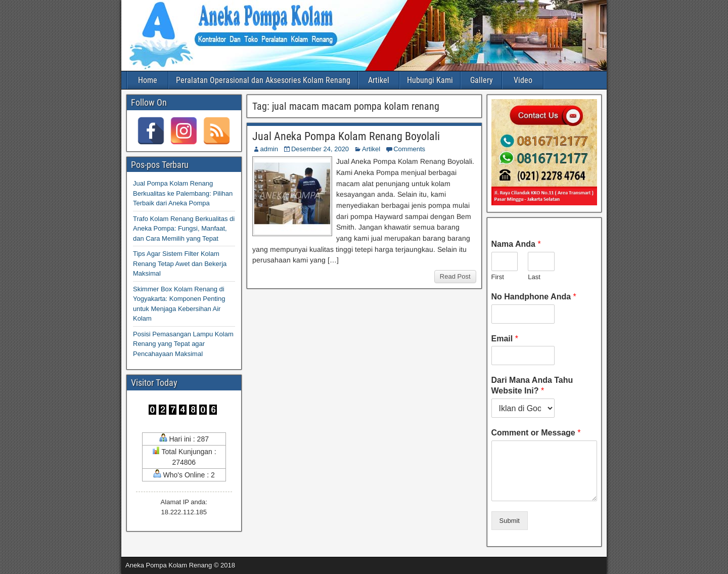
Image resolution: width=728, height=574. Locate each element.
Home (148, 80)
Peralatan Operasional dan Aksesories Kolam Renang (263, 80)
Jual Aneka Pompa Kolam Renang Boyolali (346, 136)
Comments (409, 149)
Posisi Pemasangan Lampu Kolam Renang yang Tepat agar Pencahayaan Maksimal (183, 344)
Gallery (482, 80)
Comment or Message (536, 433)
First (498, 277)
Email (505, 339)
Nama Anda (516, 244)
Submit (510, 521)
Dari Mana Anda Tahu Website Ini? (532, 385)
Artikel (379, 80)
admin (269, 149)
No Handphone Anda (534, 297)
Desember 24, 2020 (320, 149)
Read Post (455, 276)
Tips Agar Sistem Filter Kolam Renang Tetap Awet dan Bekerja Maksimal (180, 263)
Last (534, 277)
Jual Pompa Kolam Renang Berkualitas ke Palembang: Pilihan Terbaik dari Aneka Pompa (183, 193)
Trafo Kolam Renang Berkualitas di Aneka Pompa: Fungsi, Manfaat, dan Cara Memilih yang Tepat (184, 229)
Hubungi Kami (430, 80)
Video (523, 80)
